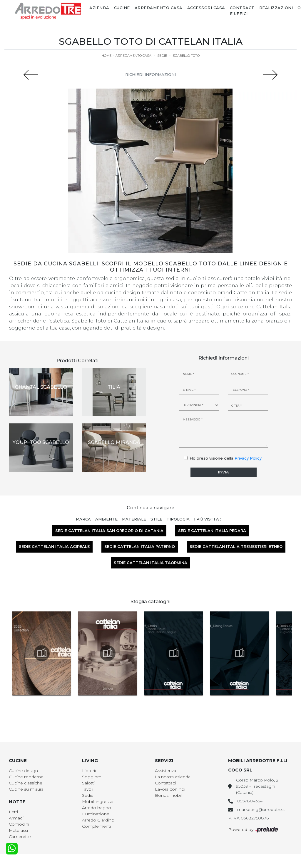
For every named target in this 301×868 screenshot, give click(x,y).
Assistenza (165, 771)
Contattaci (165, 783)
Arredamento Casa (159, 8)
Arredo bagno (97, 808)
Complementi (96, 826)
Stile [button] (156, 519)
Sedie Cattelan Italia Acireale (54, 546)
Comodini (19, 824)
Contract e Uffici (242, 11)
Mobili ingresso (98, 802)
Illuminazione (96, 814)
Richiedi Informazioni (150, 74)
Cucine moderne (26, 777)
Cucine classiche (26, 783)
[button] (285, 654)
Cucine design (23, 771)
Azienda (99, 8)
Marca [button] (83, 519)
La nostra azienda (173, 777)
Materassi (18, 830)
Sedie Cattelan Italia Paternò (140, 546)
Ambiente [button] (106, 519)
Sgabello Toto (186, 56)
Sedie (162, 56)
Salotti (88, 783)
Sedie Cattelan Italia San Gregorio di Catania (109, 531)
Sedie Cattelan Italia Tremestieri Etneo (236, 546)
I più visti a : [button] (208, 519)
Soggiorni (92, 777)
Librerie (90, 771)
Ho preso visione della (226, 458)
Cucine (122, 8)
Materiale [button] (134, 519)
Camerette (20, 837)
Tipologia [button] (178, 519)
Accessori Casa (206, 8)
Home (106, 56)
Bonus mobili (169, 795)
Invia (223, 472)
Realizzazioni (276, 8)
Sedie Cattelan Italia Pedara (212, 531)
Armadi (16, 818)
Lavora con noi (170, 789)
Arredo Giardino (98, 820)
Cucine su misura (26, 789)
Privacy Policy (248, 458)
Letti (13, 812)
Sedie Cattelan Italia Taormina (150, 563)
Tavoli (88, 789)
